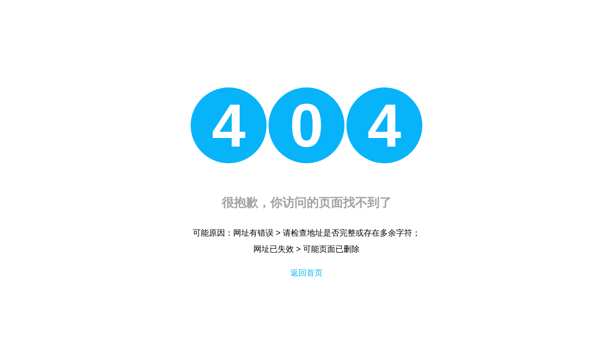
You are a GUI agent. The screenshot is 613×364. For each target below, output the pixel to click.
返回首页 (306, 273)
